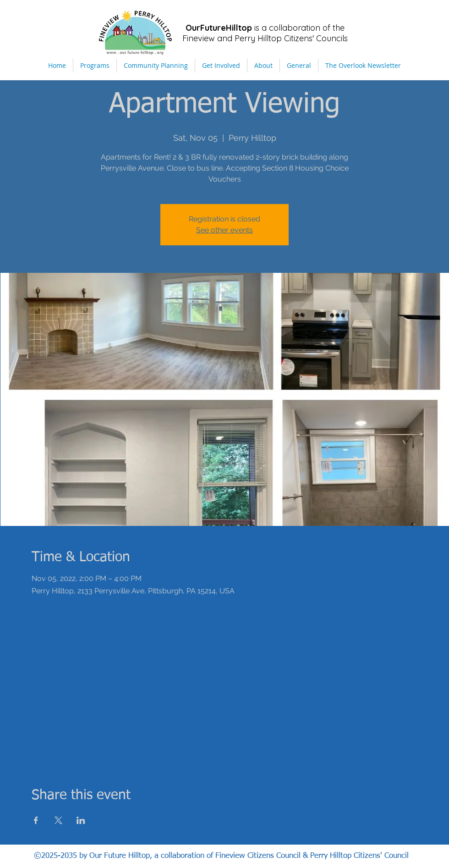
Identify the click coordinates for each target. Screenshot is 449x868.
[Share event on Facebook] (36, 820)
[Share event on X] (58, 820)
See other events (224, 230)
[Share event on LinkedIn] (81, 820)
